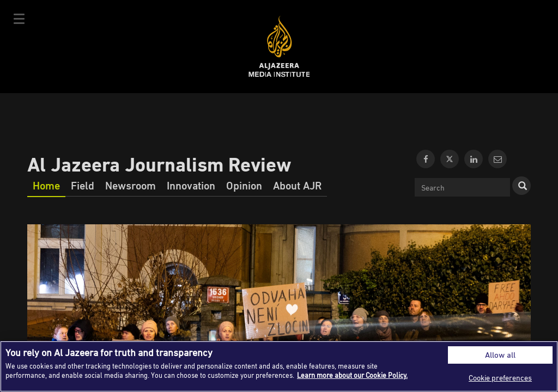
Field (83, 185)
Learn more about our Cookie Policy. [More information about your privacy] (352, 375)
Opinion (244, 185)
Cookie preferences (500, 378)
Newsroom (131, 185)
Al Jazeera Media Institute (279, 47)
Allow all (500, 355)
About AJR (297, 185)
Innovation (191, 185)
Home (46, 185)
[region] (279, 366)
